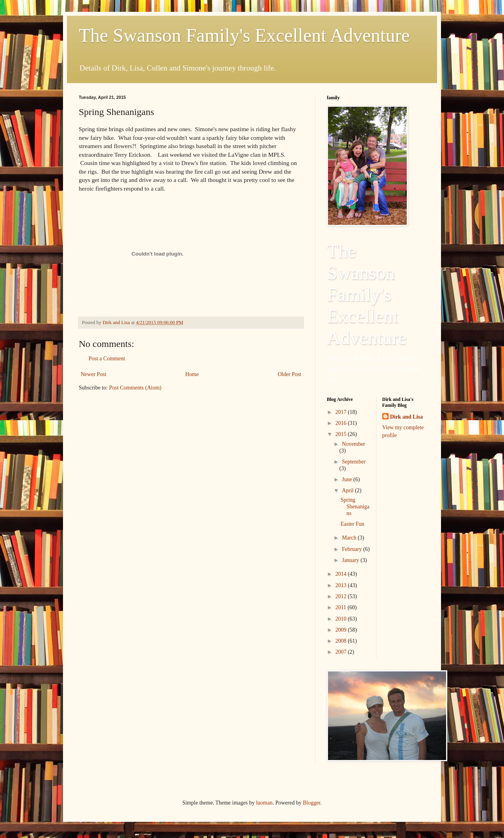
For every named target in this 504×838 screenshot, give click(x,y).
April (348, 490)
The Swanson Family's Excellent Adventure (244, 35)
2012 (342, 596)
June (347, 479)
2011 (342, 607)
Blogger (311, 803)
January (351, 560)
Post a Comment (107, 359)
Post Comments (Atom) (135, 388)
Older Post (290, 374)
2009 (342, 630)
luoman (264, 803)
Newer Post (94, 374)
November (353, 444)
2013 (342, 585)
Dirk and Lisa (407, 417)
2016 (342, 423)
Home (192, 374)
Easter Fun (352, 524)
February (352, 549)
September (354, 462)
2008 (342, 641)
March (350, 538)
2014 (342, 574)
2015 (342, 434)
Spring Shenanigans (355, 507)
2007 (342, 652)
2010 (342, 619)
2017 (342, 412)
